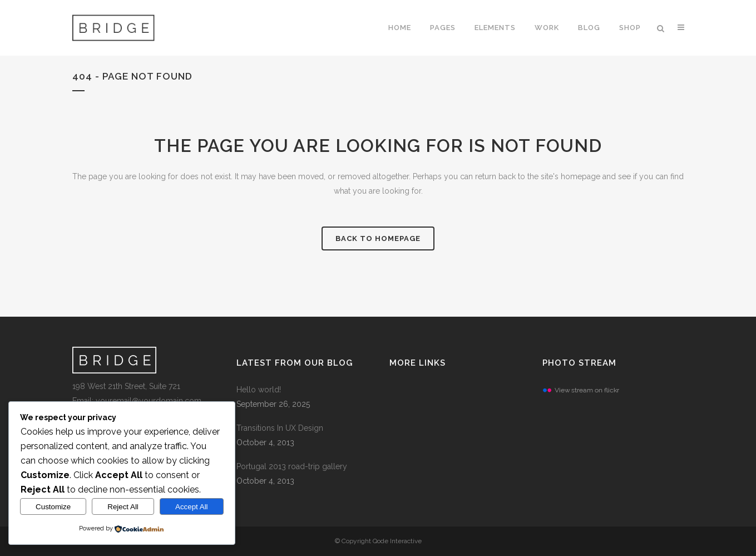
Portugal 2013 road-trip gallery (292, 466)
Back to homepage (378, 238)
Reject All (123, 507)
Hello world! (259, 390)
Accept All (192, 507)
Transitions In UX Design (280, 428)
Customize (53, 507)
